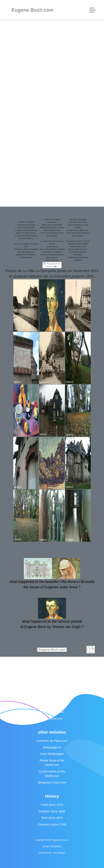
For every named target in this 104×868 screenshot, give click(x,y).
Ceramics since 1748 (52, 824)
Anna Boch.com (52, 718)
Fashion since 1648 (52, 811)
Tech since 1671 (52, 818)
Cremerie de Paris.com (52, 741)
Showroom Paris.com (52, 782)
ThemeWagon (59, 853)
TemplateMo (56, 846)
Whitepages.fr (52, 747)
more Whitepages (52, 754)
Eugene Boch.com (52, 712)
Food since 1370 (52, 805)
